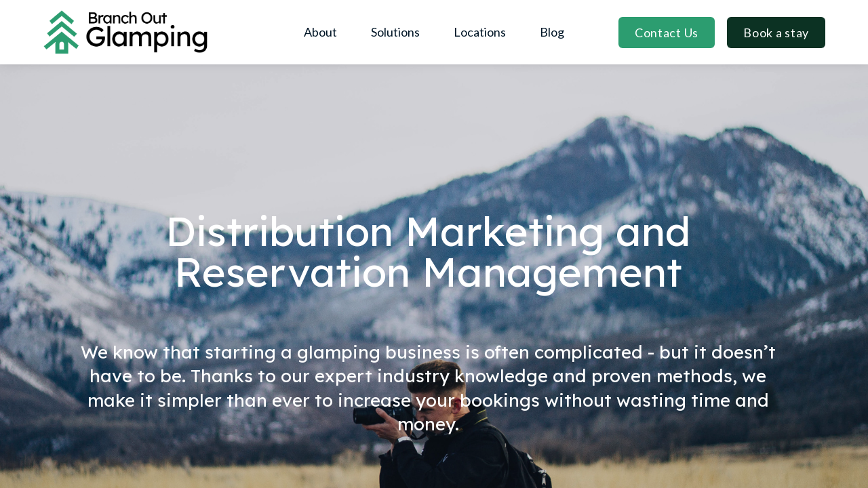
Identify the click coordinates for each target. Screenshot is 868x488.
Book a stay (776, 33)
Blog (552, 32)
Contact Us (667, 33)
